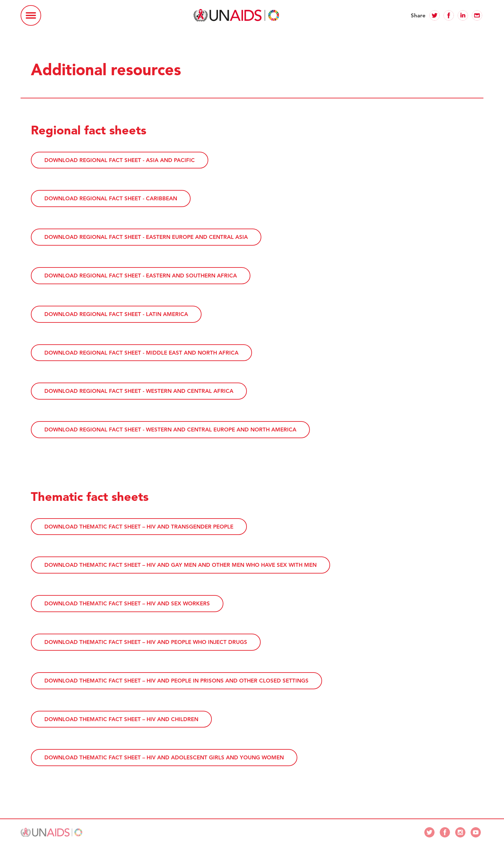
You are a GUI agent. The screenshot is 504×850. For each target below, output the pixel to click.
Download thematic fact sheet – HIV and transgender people (139, 526)
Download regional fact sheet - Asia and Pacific (120, 160)
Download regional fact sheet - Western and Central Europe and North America (170, 430)
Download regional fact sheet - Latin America (116, 314)
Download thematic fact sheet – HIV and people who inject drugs (146, 642)
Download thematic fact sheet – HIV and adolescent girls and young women (164, 757)
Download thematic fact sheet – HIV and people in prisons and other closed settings (176, 680)
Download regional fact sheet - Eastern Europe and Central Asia (146, 237)
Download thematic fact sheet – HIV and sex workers (127, 603)
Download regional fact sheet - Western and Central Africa (139, 391)
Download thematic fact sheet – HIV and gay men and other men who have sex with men (180, 565)
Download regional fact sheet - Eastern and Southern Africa (141, 276)
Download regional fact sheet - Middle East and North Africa (141, 352)
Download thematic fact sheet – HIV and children (121, 719)
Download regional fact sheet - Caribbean (111, 198)
